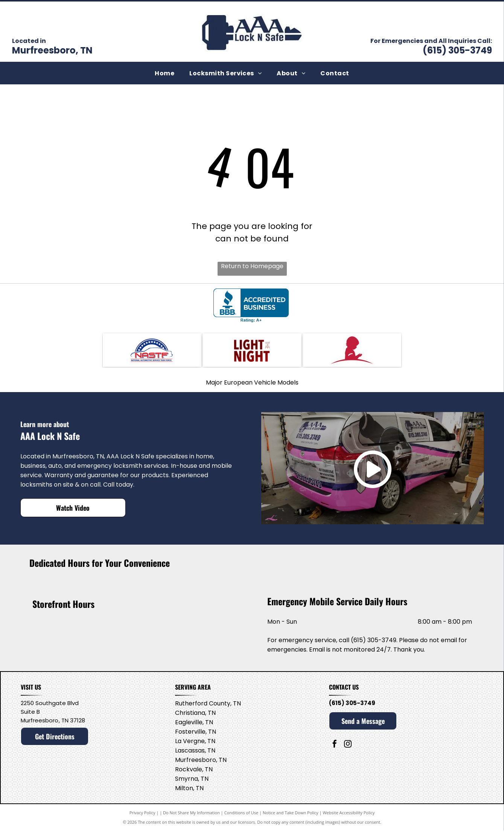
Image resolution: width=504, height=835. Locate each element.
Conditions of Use (241, 817)
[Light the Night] (252, 352)
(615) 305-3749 (457, 50)
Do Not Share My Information (191, 817)
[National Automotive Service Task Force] (152, 352)
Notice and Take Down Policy (291, 817)
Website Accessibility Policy (349, 817)
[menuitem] (164, 73)
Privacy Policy (142, 817)
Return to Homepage (252, 266)
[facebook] (335, 749)
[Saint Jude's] (352, 352)
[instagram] (348, 749)
